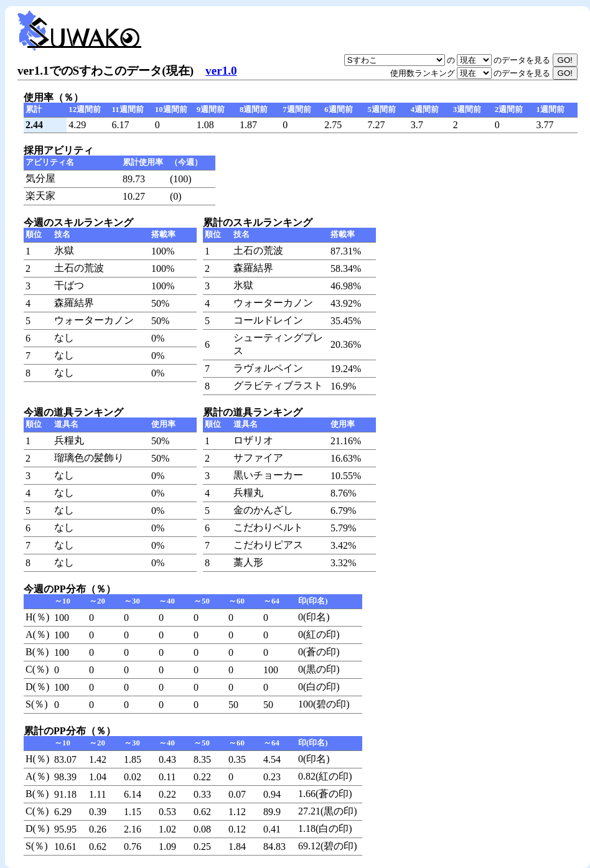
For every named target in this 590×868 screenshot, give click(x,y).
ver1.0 (221, 71)
